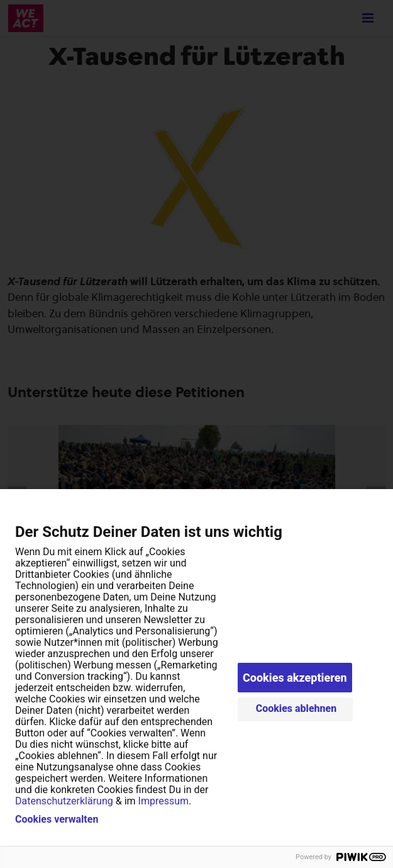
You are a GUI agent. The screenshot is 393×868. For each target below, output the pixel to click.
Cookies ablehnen (296, 708)
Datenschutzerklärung (64, 801)
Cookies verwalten (57, 820)
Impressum (164, 801)
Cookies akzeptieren (295, 678)
